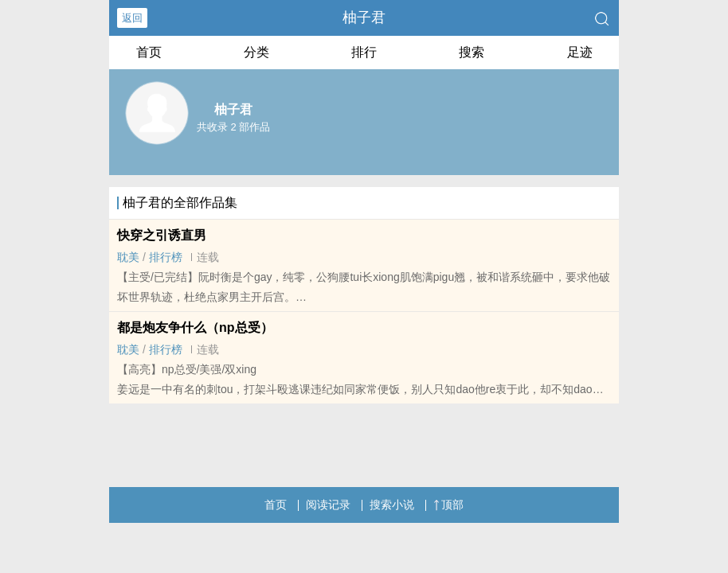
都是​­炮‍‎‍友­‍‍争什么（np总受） (195, 327)
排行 (364, 52)
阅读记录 (328, 505)
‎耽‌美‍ (128, 257)
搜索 (472, 52)
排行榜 (166, 257)
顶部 (448, 505)
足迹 (580, 52)
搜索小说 (392, 505)
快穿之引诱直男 (162, 235)
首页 (149, 52)
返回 (132, 18)
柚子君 (364, 18)
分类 (256, 52)
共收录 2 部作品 (233, 127)
